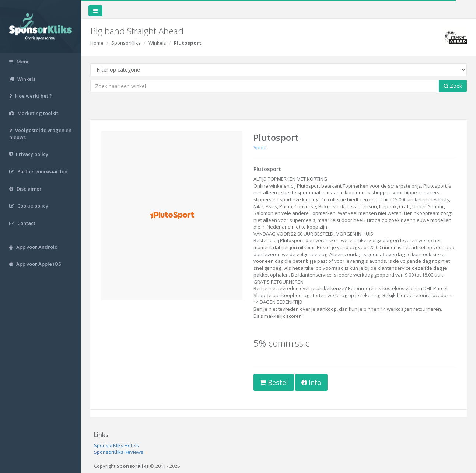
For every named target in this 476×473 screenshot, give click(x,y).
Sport (260, 147)
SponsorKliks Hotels (116, 445)
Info (311, 382)
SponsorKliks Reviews (119, 452)
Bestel (274, 382)
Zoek (453, 86)
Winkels (157, 43)
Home (97, 43)
